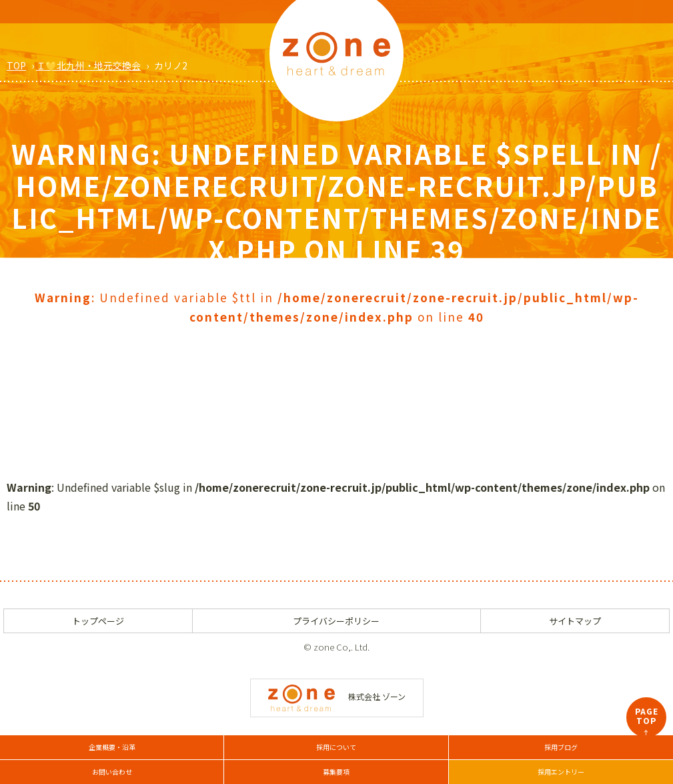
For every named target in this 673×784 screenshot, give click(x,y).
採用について (336, 747)
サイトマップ (575, 621)
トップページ (98, 621)
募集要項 (336, 772)
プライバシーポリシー (336, 621)
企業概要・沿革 (112, 747)
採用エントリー (561, 772)
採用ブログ (561, 747)
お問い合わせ (112, 772)
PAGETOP (647, 721)
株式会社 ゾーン (337, 696)
